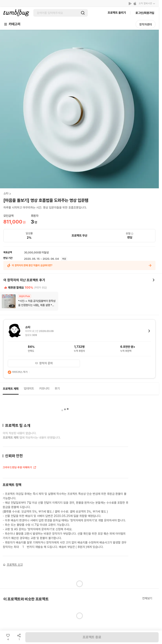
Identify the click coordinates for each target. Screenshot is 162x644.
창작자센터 (146, 24)
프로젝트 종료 (92, 637)
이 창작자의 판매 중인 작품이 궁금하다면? (79, 265)
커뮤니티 (44, 388)
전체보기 (147, 598)
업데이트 (29, 388)
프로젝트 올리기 (117, 13)
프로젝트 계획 (11, 389)
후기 (57, 388)
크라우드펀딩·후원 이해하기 (20, 468)
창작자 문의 (44, 363)
